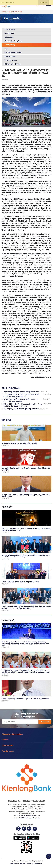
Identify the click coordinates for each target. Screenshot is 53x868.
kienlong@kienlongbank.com (27, 816)
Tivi (6, 49)
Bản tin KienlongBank (13, 41)
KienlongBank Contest (13, 52)
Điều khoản (14, 864)
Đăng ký (45, 722)
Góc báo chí (9, 33)
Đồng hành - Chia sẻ (13, 64)
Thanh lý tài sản (11, 60)
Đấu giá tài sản (10, 56)
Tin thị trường (10, 45)
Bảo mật (22, 864)
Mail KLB (30, 864)
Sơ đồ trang (38, 864)
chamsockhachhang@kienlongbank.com (27, 818)
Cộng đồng (9, 37)
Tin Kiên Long (10, 29)
